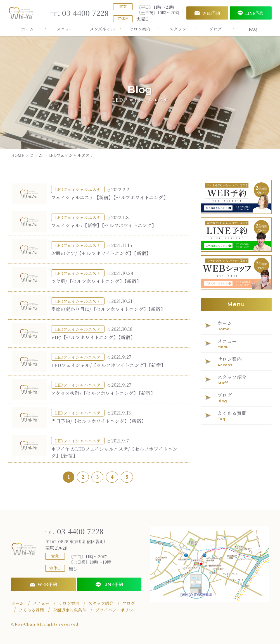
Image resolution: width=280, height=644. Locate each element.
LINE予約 (251, 13)
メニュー (65, 29)
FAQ (253, 29)
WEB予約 (207, 13)
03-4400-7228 (79, 13)
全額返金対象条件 (70, 610)
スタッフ (178, 29)
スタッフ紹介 (101, 604)
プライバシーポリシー (116, 610)
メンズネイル (102, 29)
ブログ (215, 29)
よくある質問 (31, 610)
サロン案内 (140, 29)
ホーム (27, 29)
